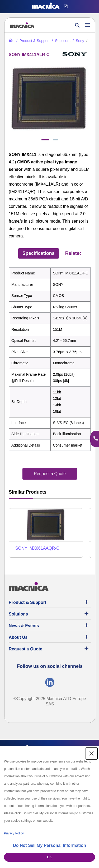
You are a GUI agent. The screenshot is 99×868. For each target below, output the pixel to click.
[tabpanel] (50, 359)
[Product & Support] (32, 41)
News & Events (24, 626)
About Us (18, 637)
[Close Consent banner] (92, 754)
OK (50, 857)
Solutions (18, 614)
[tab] (45, 140)
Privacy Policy (14, 833)
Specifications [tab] (39, 253)
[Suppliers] (61, 41)
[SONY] (78, 41)
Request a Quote (25, 649)
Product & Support (27, 602)
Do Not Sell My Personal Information (49, 845)
